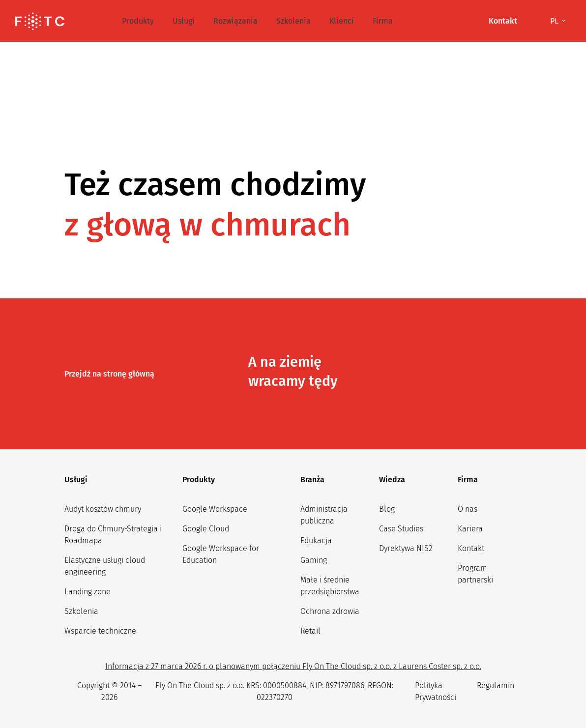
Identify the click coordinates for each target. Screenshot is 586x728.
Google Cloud (206, 529)
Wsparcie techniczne (100, 631)
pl (555, 21)
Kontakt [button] (503, 21)
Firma (383, 21)
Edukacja (316, 540)
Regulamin (496, 685)
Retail (310, 631)
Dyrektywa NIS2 (406, 548)
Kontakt (471, 548)
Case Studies (401, 529)
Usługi (184, 21)
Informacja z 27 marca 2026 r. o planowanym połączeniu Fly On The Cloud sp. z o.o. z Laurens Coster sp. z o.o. (293, 666)
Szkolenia (293, 21)
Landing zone (88, 592)
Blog (387, 509)
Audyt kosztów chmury (103, 509)
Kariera (470, 529)
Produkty (138, 21)
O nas (468, 509)
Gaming (314, 560)
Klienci (342, 21)
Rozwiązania (235, 21)
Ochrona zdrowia (330, 611)
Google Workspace (215, 509)
